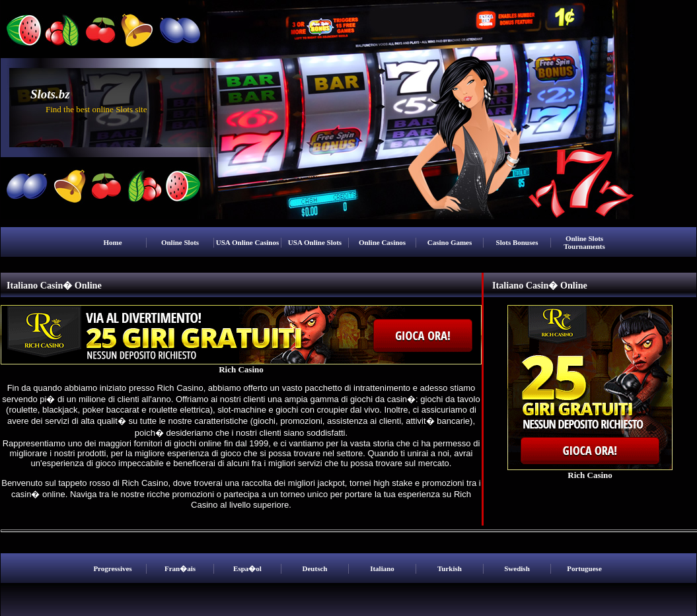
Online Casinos (382, 242)
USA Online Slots (315, 242)
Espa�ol (247, 568)
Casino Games (450, 242)
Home (112, 242)
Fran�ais (180, 568)
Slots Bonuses (517, 242)
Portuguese (584, 568)
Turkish (450, 568)
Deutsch (315, 568)
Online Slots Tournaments (584, 242)
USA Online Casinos (247, 242)
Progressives (112, 568)
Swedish (517, 568)
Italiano (382, 568)
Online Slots (180, 242)
